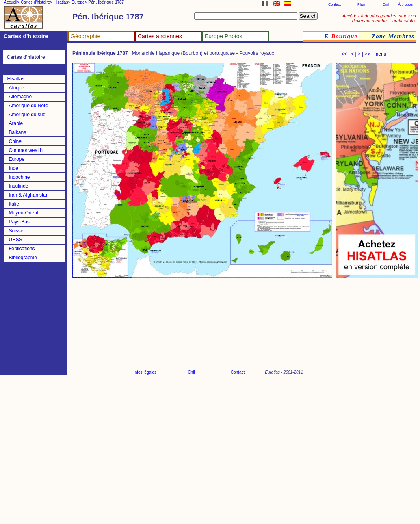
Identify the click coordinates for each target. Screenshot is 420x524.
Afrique (17, 88)
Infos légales (145, 372)
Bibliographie (23, 258)
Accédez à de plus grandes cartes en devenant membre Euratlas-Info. (379, 18)
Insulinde (19, 186)
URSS (16, 240)
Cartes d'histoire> (37, 2)
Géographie (86, 36)
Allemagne (21, 97)
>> (367, 54)
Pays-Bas (19, 222)
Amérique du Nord (29, 106)
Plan (361, 4)
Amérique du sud (27, 115)
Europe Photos (224, 36)
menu (380, 54)
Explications (22, 249)
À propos (405, 4)
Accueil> (12, 2)
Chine (15, 141)
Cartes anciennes (160, 36)
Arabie (16, 123)
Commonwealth (26, 150)
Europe (17, 159)
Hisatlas (16, 79)
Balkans (18, 132)
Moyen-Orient (24, 213)
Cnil (385, 4)
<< (344, 54)
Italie (14, 204)
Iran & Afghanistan (29, 195)
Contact (334, 4)
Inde (14, 168)
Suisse (16, 231)
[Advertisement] (376, 402)
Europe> (79, 2)
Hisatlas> (62, 2)
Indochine (19, 177)
